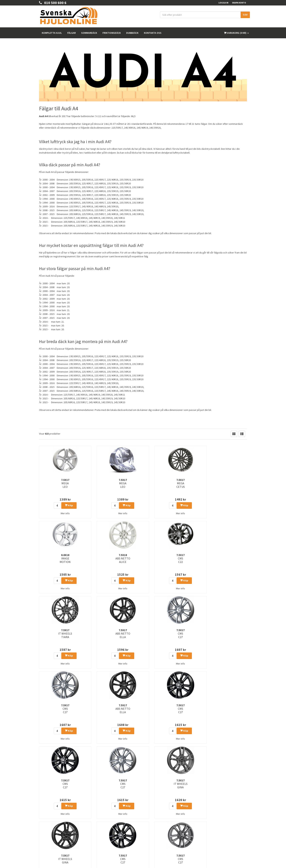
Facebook (212, 803)
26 (108, 760)
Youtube (211, 818)
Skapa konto (239, 3)
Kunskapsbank (153, 807)
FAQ (41, 827)
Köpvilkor (44, 822)
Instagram (212, 811)
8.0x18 (161, 483)
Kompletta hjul (52, 33)
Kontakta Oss (46, 812)
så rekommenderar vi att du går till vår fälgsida (197, 253)
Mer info (54, 513)
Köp (58, 505)
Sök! (245, 15)
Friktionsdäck (112, 33)
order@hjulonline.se (51, 802)
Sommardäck (89, 33)
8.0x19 (161, 709)
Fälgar (71, 33)
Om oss (43, 817)
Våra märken (152, 816)
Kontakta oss (153, 33)
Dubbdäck (132, 33)
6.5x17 (90, 709)
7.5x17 (54, 483)
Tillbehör (150, 821)
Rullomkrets (152, 812)
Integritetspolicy (154, 802)
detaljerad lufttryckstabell (175, 153)
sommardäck (236, 124)
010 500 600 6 (53, 3)
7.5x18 (196, 483)
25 (101, 760)
